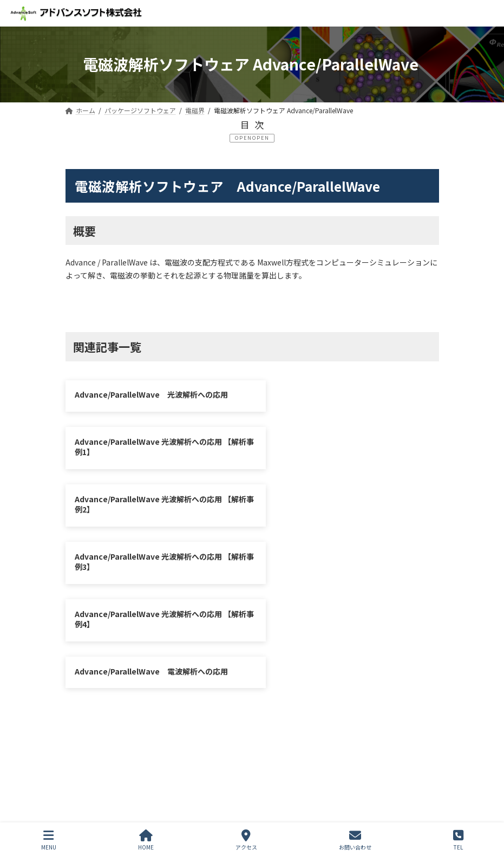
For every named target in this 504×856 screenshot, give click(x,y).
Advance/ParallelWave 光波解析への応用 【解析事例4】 (148, 517)
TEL (458, 840)
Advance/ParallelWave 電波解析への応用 (346, 511)
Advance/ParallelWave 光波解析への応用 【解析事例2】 (148, 458)
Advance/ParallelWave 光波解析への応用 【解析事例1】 (343, 400)
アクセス (246, 840)
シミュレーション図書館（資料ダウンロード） (156, 698)
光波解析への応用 (155, 306)
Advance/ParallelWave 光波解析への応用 (151, 394)
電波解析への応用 (349, 306)
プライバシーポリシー (115, 690)
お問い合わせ (272, 690)
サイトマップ (201, 690)
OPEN (261, 138)
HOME (146, 840)
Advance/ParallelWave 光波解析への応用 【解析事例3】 (343, 458)
